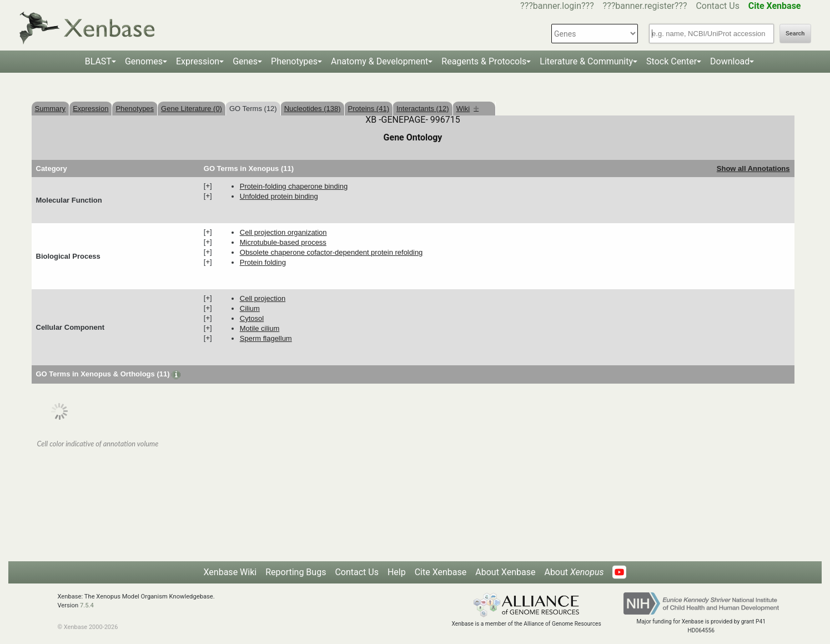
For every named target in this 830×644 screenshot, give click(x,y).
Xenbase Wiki (230, 572)
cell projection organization (283, 232)
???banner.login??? (557, 6)
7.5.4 (87, 605)
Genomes (144, 61)
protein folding (263, 262)
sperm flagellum (266, 338)
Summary (51, 109)
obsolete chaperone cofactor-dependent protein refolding (331, 252)
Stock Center (671, 61)
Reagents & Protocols (484, 61)
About (574, 572)
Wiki (468, 109)
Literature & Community (586, 61)
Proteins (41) (369, 109)
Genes (245, 61)
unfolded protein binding (279, 196)
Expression (198, 61)
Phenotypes (294, 61)
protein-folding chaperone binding (294, 186)
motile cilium (260, 328)
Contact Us (718, 6)
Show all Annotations (753, 168)
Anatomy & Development (379, 61)
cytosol (252, 318)
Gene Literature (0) (192, 109)
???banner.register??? (645, 6)
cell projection (263, 298)
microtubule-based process (283, 242)
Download (730, 61)
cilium (250, 308)
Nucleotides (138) (313, 109)
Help (397, 572)
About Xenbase (505, 572)
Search (795, 34)
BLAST (98, 61)
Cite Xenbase (441, 572)
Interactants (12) (423, 109)
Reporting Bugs (296, 572)
